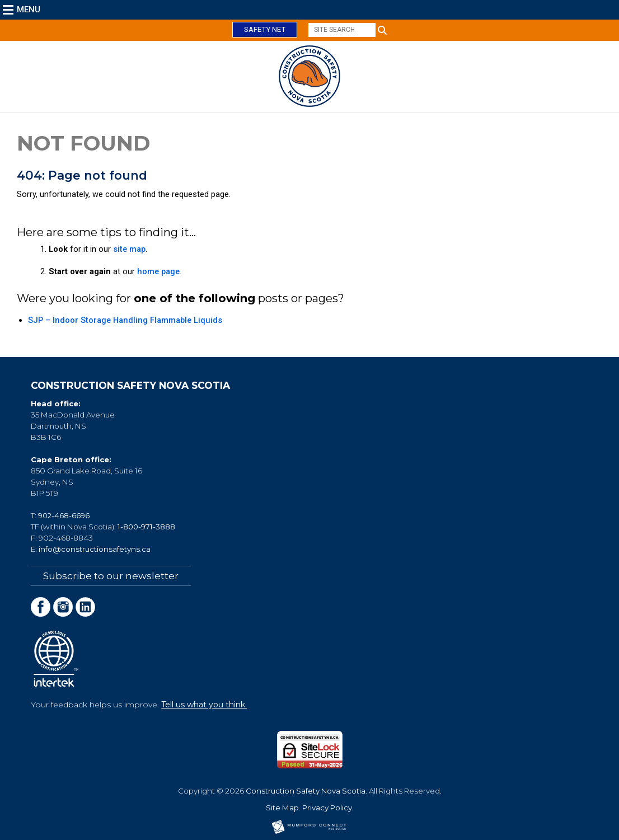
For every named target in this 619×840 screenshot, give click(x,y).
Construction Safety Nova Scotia (306, 791)
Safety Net (265, 29)
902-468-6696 (64, 515)
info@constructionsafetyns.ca (95, 549)
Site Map (282, 808)
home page (158, 271)
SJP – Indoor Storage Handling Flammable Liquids (125, 320)
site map (129, 249)
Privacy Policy (327, 808)
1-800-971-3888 (146, 527)
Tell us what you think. (204, 705)
